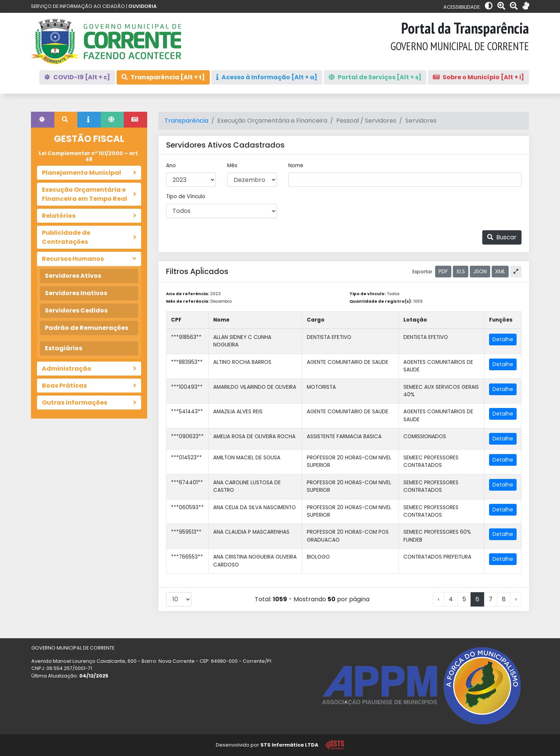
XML (500, 271)
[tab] (43, 120)
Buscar (502, 237)
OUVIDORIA (142, 6)
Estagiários (64, 348)
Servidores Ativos (73, 276)
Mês (232, 166)
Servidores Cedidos (76, 310)
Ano (171, 166)
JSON (480, 271)
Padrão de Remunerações (87, 328)
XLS (461, 271)
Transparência (186, 121)
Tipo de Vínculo (186, 196)
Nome (296, 166)
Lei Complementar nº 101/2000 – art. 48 (89, 156)
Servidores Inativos (76, 293)
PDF (443, 271)
